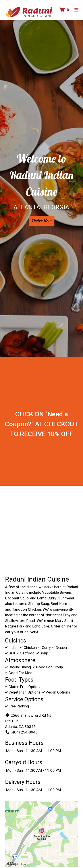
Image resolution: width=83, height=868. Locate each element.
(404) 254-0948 (21, 732)
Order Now (42, 221)
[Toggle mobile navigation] (76, 10)
